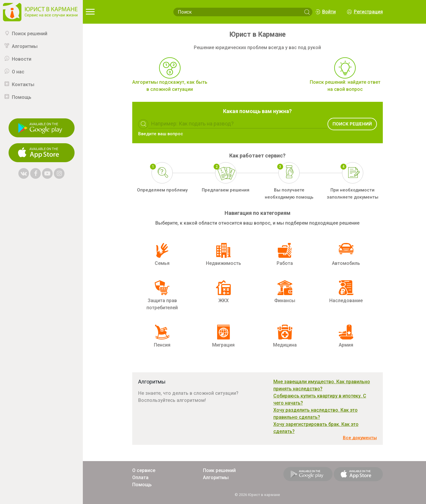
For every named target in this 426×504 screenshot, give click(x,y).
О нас (18, 72)
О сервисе (144, 470)
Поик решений (219, 470)
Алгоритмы (25, 46)
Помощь (22, 97)
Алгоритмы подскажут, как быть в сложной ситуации (170, 86)
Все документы (360, 438)
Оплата (140, 478)
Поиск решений (30, 34)
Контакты (23, 84)
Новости (22, 59)
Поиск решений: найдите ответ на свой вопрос (345, 86)
